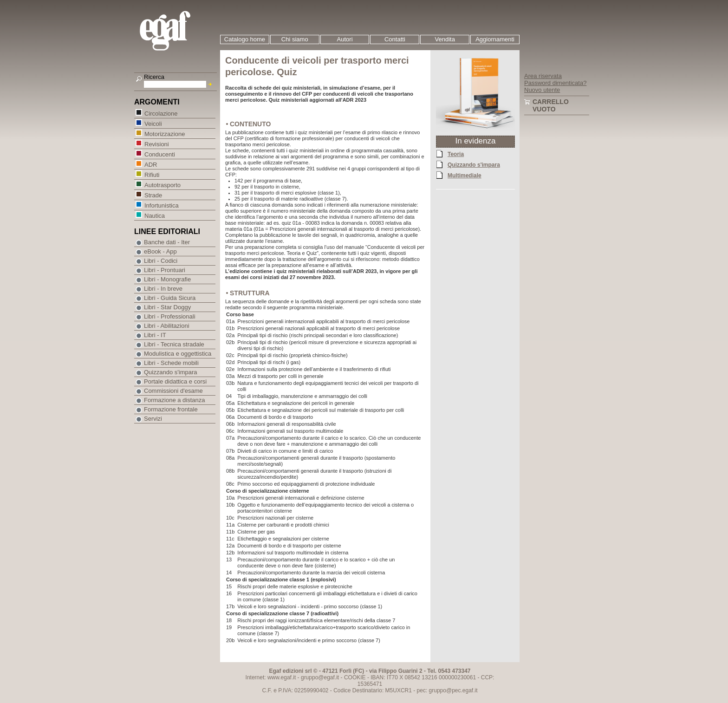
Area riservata (543, 76)
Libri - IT (155, 335)
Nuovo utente (542, 90)
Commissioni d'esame (173, 391)
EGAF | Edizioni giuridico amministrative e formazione (177, 32)
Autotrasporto (162, 185)
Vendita (445, 39)
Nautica (154, 215)
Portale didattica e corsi (175, 381)
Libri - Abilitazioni (167, 326)
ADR (150, 164)
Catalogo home (245, 39)
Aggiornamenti (495, 39)
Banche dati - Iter (167, 242)
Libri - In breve (163, 289)
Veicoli (153, 123)
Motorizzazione (164, 133)
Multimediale (465, 175)
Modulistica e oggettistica (178, 354)
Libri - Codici (161, 261)
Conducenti (159, 154)
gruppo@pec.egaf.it (453, 690)
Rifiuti (152, 174)
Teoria (456, 154)
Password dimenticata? (555, 83)
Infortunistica (161, 205)
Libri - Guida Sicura (170, 298)
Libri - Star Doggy (167, 307)
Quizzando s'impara (474, 164)
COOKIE (355, 677)
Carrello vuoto (551, 105)
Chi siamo (295, 39)
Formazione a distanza (175, 400)
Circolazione (161, 113)
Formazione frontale (171, 409)
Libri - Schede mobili (171, 363)
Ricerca (154, 77)
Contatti (395, 39)
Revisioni (156, 144)
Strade (153, 195)
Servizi (153, 419)
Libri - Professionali (170, 316)
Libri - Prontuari (165, 270)
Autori (345, 39)
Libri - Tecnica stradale (174, 344)
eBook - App (160, 251)
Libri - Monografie (167, 279)
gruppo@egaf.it (320, 677)
